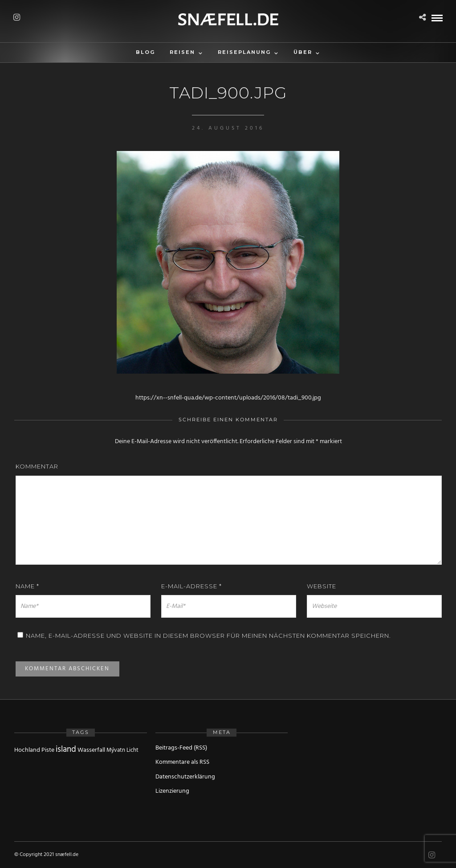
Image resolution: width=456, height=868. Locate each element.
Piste (48, 750)
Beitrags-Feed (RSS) (181, 748)
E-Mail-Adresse (191, 586)
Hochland (27, 750)
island (66, 750)
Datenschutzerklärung (185, 777)
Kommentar (37, 466)
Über (303, 52)
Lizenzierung (172, 791)
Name (27, 586)
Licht (132, 750)
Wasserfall (91, 750)
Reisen (182, 52)
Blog (145, 52)
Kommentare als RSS (182, 762)
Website (322, 586)
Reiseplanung (244, 52)
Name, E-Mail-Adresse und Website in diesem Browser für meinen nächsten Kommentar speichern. (208, 636)
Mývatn (116, 750)
